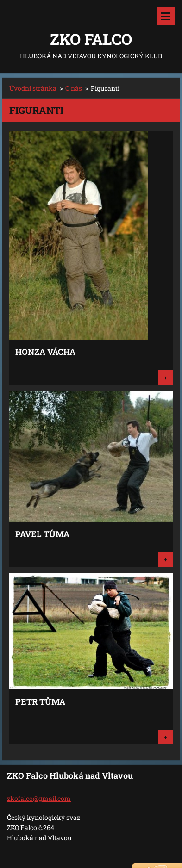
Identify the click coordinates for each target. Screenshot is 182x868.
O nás (74, 88)
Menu (166, 16)
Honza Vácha (45, 352)
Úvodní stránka (33, 88)
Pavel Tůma (42, 534)
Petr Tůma (40, 701)
